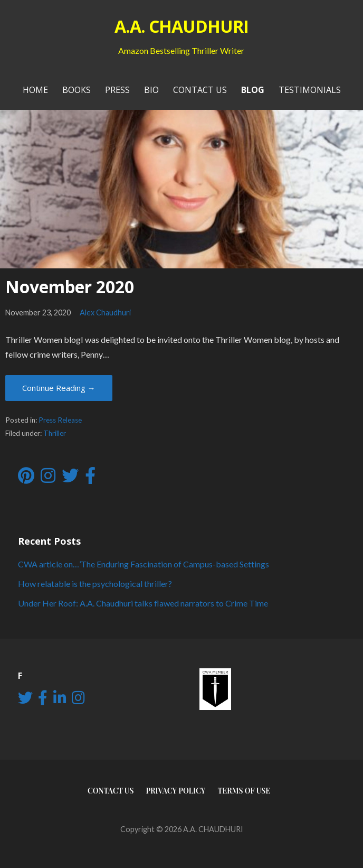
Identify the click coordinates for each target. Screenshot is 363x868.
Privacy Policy (175, 791)
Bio (151, 90)
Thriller (55, 433)
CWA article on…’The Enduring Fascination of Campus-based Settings (144, 564)
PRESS (117, 90)
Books (77, 90)
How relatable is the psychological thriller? (95, 584)
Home (35, 90)
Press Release (60, 420)
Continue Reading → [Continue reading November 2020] (59, 388)
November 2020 (70, 287)
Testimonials (310, 90)
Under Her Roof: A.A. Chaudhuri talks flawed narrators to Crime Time (143, 603)
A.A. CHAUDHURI (182, 26)
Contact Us (200, 90)
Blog (253, 90)
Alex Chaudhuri (105, 312)
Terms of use (244, 791)
